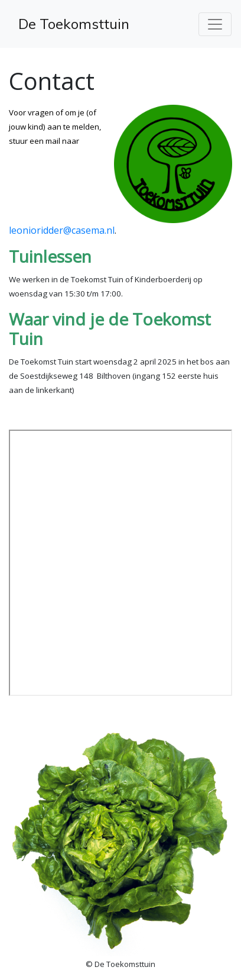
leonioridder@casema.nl (62, 230)
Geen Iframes (120, 563)
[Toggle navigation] (215, 24)
